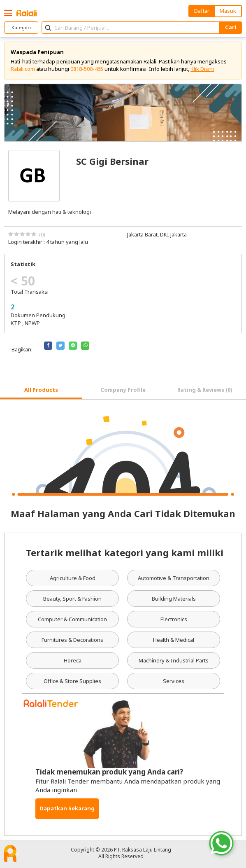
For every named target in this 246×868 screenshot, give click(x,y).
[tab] (41, 391)
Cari (231, 27)
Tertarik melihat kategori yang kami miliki (125, 552)
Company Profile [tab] (123, 390)
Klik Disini (202, 69)
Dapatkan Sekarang (67, 808)
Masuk (228, 11)
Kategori (21, 27)
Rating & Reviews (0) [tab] (205, 390)
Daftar (202, 11)
